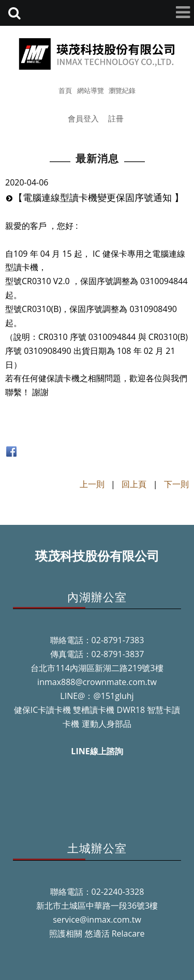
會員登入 (83, 118)
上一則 (92, 484)
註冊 (116, 118)
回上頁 (134, 484)
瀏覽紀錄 (122, 90)
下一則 (176, 484)
